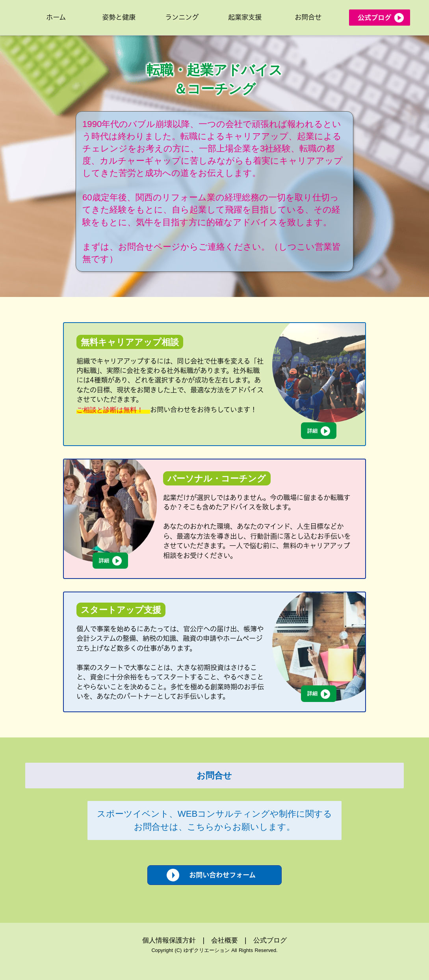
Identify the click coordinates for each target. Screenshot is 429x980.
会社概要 (225, 940)
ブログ (277, 940)
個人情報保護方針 (169, 940)
